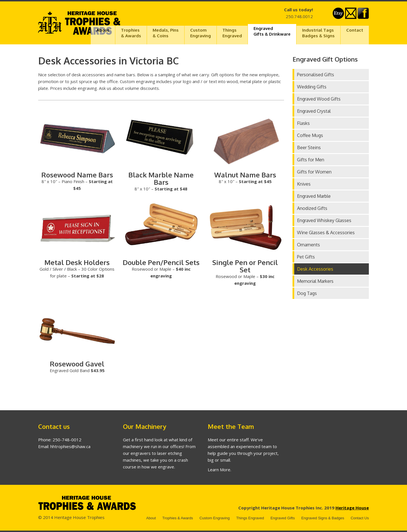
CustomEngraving (201, 33)
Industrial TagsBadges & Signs (318, 33)
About (103, 30)
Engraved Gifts (283, 518)
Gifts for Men (311, 160)
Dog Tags (307, 293)
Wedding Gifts (312, 87)
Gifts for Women (314, 172)
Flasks (303, 123)
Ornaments (309, 245)
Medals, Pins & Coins (166, 33)
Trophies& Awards (131, 33)
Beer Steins (309, 147)
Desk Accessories (315, 269)
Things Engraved (250, 518)
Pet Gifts (306, 257)
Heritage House (352, 508)
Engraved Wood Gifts (319, 99)
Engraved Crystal (314, 111)
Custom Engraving (215, 518)
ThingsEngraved (232, 33)
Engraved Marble (314, 196)
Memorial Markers (315, 281)
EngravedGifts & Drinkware (272, 31)
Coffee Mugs (310, 135)
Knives (304, 184)
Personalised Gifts (316, 75)
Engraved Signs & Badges (323, 518)
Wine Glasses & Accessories (326, 233)
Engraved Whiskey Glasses (324, 220)
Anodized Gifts (312, 208)
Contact (355, 30)
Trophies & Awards (177, 518)
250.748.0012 (299, 16)
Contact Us (360, 518)
